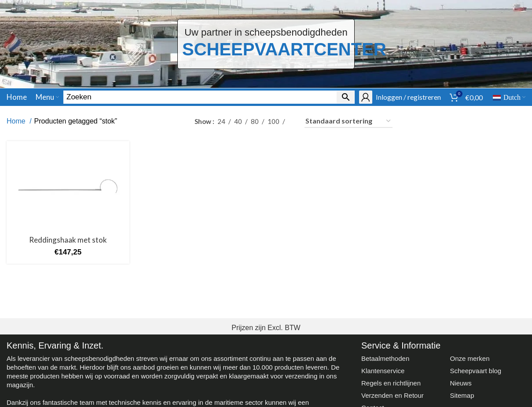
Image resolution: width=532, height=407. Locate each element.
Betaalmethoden (385, 358)
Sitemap (462, 395)
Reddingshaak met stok (68, 240)
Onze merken (470, 358)
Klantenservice (383, 371)
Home (17, 121)
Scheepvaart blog (475, 371)
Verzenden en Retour (393, 395)
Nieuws (460, 383)
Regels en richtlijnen (391, 383)
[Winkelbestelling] (349, 121)
